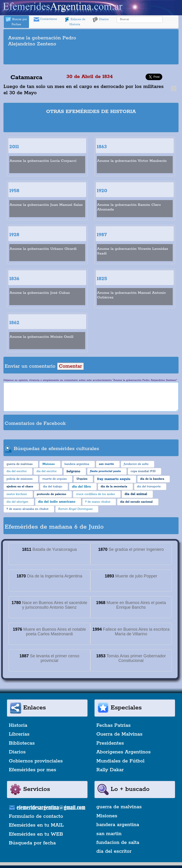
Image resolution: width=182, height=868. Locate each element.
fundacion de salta (118, 843)
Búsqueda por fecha (32, 843)
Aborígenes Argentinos (123, 752)
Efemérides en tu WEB (36, 834)
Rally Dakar (110, 770)
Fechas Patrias (114, 725)
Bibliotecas (22, 743)
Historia (18, 725)
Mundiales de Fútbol (120, 761)
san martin (109, 834)
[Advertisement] (91, 56)
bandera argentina (118, 825)
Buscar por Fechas (16, 21)
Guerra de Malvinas (119, 734)
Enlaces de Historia (75, 21)
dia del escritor (114, 851)
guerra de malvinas (119, 807)
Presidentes (110, 743)
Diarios (101, 19)
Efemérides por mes (32, 770)
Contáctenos (45, 19)
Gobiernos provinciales (36, 761)
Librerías (19, 734)
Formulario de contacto (36, 816)
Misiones (107, 816)
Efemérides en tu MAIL (36, 825)
